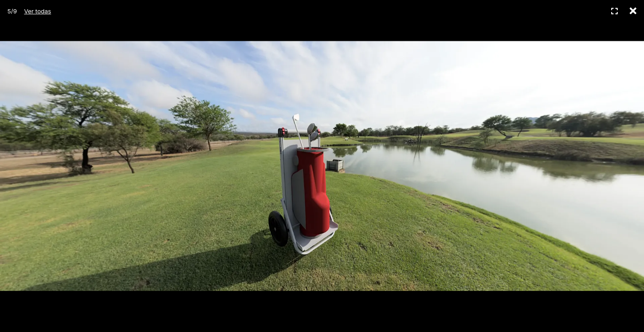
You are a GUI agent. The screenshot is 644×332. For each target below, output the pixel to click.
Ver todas (37, 11)
